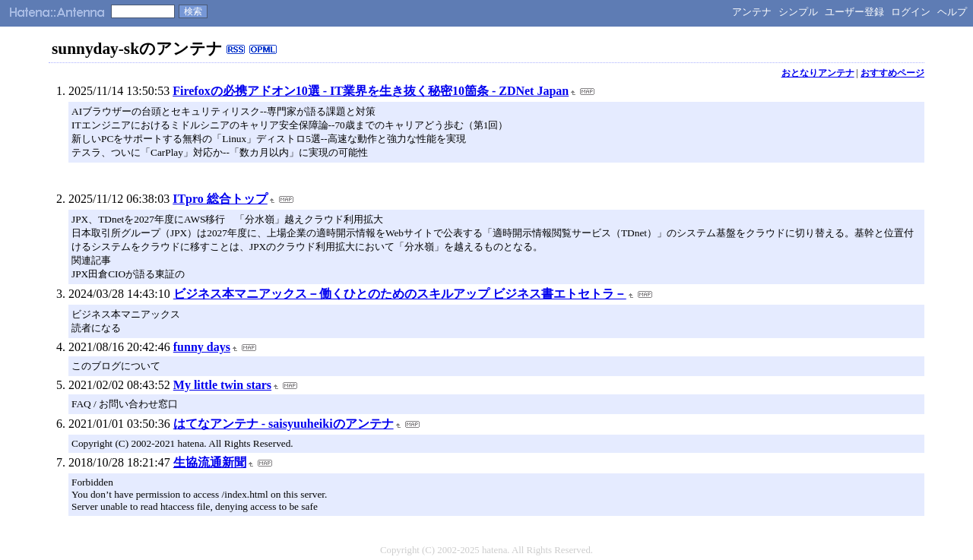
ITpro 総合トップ (220, 199)
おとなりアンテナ (818, 73)
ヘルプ (952, 12)
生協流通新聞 (210, 462)
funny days (202, 347)
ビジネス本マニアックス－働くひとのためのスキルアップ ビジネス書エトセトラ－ (400, 294)
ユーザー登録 (854, 12)
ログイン (911, 12)
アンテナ (752, 12)
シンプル (798, 12)
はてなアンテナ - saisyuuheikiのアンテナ (284, 424)
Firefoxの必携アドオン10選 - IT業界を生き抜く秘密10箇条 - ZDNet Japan (371, 91)
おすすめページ (892, 73)
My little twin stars (222, 385)
